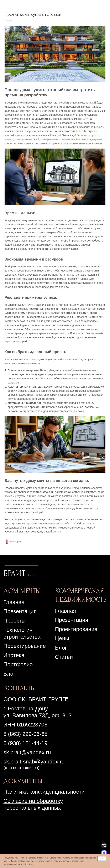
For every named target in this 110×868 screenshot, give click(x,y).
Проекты (14, 630)
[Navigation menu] (102, 8)
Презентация (72, 630)
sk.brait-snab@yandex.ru (34, 771)
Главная (14, 612)
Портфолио (18, 674)
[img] (21, 582)
